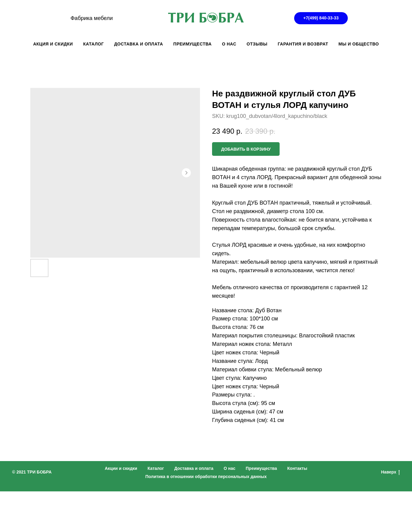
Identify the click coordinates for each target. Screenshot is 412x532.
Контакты (297, 468)
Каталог (156, 468)
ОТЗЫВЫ (257, 44)
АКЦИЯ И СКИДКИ (53, 44)
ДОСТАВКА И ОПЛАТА (139, 44)
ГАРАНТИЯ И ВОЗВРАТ (303, 44)
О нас (229, 468)
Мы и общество (359, 44)
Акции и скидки (121, 468)
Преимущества (261, 468)
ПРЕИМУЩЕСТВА (193, 44)
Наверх (390, 472)
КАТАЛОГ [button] (94, 44)
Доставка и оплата (194, 468)
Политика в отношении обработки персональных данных (206, 477)
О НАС (229, 44)
